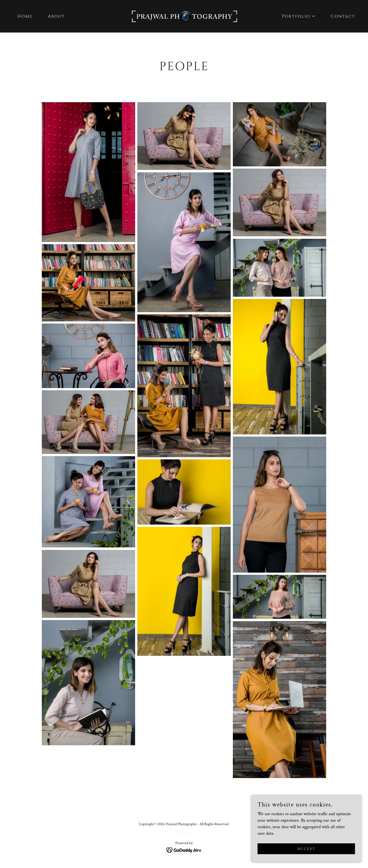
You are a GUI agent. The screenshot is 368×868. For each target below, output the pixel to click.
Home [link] (25, 16)
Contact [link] (343, 16)
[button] (297, 16)
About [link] (56, 16)
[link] (184, 16)
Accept (307, 849)
